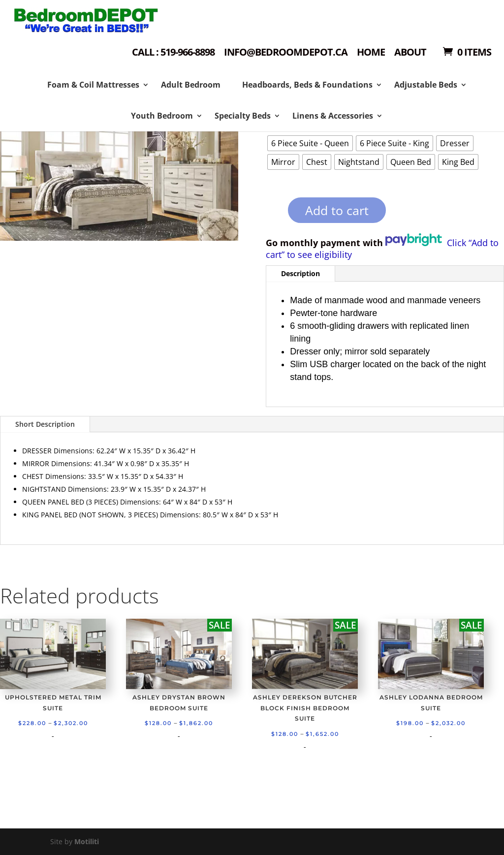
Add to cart (337, 210)
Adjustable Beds (426, 85)
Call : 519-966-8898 (173, 53)
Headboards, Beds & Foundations (307, 85)
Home (371, 53)
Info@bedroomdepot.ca (286, 53)
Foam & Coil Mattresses (93, 85)
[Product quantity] (271, 213)
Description (300, 273)
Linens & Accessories (333, 116)
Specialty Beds (243, 116)
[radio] (310, 143)
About (410, 53)
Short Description (45, 424)
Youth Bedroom (162, 116)
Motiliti (87, 841)
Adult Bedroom (191, 85)
